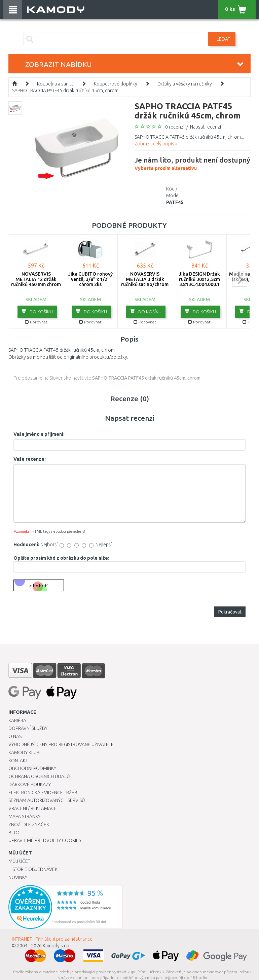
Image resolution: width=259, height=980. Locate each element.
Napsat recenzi (206, 127)
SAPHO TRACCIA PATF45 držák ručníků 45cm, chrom (65, 91)
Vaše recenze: (30, 459)
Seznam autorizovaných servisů (47, 800)
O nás (15, 736)
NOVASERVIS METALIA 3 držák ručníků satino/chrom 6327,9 (145, 282)
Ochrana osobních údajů (39, 776)
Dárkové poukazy (30, 784)
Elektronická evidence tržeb (43, 793)
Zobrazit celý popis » (156, 144)
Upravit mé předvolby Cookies (45, 840)
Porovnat (36, 322)
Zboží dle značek (29, 825)
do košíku (37, 311)
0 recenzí (175, 127)
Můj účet (19, 861)
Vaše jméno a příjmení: (39, 434)
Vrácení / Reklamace (33, 808)
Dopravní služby (28, 728)
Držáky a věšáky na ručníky (185, 84)
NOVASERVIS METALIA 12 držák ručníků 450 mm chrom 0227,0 (36, 282)
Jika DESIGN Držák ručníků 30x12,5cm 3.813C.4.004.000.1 (199, 279)
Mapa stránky (24, 816)
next (240, 279)
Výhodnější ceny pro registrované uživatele (61, 744)
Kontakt (18, 761)
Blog (14, 833)
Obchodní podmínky (32, 768)
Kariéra (17, 721)
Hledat (222, 39)
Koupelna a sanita (55, 84)
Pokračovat (230, 612)
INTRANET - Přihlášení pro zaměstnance (52, 939)
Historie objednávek (33, 869)
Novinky (18, 877)
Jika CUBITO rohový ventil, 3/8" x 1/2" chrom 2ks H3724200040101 (90, 282)
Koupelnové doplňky (116, 84)
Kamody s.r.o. (57, 946)
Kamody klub (24, 753)
